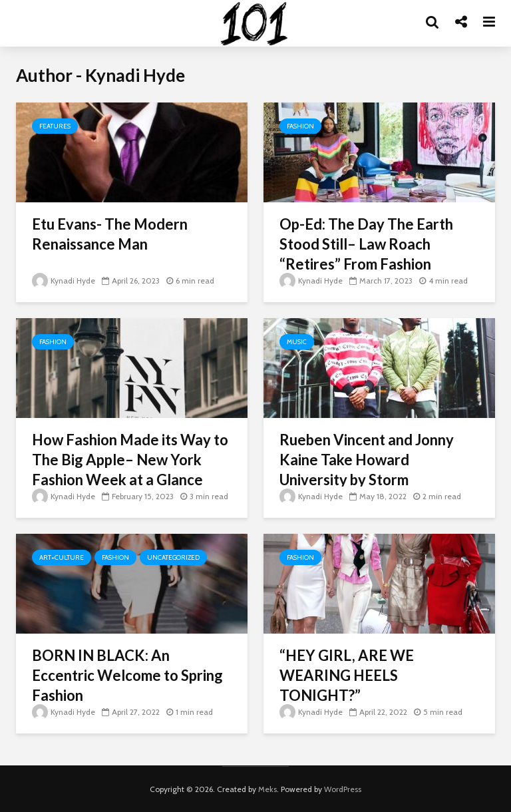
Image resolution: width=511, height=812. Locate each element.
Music (297, 342)
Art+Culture (62, 557)
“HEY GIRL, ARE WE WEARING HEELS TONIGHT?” (347, 675)
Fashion (300, 126)
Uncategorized (173, 557)
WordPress (343, 789)
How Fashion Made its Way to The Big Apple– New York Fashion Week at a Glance (130, 460)
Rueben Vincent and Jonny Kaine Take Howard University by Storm (367, 460)
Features (55, 126)
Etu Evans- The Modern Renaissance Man (110, 234)
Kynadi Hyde (64, 281)
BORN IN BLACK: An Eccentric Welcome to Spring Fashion (127, 675)
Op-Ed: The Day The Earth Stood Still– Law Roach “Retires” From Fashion (366, 244)
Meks (267, 789)
